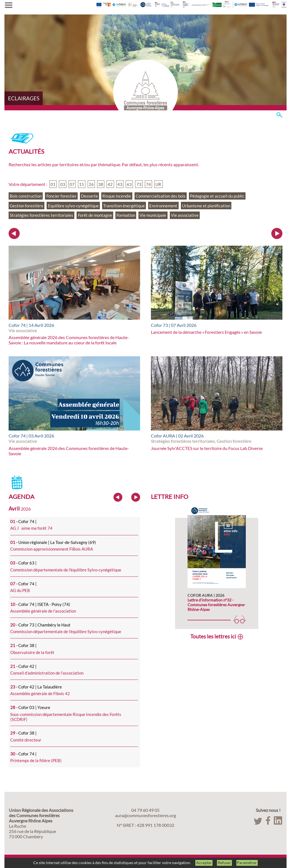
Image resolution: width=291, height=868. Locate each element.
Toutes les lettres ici (213, 636)
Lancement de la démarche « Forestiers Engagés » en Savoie (206, 332)
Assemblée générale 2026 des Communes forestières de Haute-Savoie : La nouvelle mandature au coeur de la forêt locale (69, 340)
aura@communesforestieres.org (145, 815)
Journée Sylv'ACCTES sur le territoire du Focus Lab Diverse (207, 448)
